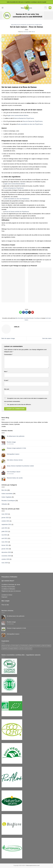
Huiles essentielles (23, 25)
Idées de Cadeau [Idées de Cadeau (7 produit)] (46, 646)
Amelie (33, 32)
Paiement (4, 597)
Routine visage (11, 442)
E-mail (6, 380)
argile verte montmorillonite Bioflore (18, 115)
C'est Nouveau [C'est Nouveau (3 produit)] (24, 646)
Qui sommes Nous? (8, 581)
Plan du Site (5, 605)
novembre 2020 (6, 556)
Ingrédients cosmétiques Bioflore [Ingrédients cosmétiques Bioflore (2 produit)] (10, 649)
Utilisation (4, 504)
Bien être (14, 25)
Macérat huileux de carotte (15, 478)
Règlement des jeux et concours (11, 591)
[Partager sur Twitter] (26, 312)
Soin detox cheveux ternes (15, 460)
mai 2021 (4, 535)
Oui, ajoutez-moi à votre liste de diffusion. (18, 404)
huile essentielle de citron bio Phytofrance (17, 199)
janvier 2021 (5, 549)
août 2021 (5, 528)
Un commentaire (12, 444)
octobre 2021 (5, 521)
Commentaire (8, 354)
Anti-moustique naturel (14, 472)
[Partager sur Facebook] (24, 312)
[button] (3, 8)
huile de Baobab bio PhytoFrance (24, 118)
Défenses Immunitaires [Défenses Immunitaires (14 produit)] (35, 646)
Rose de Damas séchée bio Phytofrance (17, 212)
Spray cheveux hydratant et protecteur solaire (20, 466)
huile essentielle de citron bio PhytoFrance (30, 124)
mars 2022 (5, 514)
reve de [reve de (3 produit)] (21, 649)
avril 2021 (4, 538)
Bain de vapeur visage (8, 338)
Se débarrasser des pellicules (16, 436)
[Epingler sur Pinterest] (33, 312)
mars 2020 (5, 563)
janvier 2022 (5, 518)
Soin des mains (47, 338)
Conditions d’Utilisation (8, 589)
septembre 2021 (6, 524)
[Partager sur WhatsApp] (21, 312)
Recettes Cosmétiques (35, 25)
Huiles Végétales (7, 497)
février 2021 (5, 545)
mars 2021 (5, 542)
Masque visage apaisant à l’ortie (16, 448)
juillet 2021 (5, 531)
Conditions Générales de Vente (11, 585)
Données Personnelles (8, 587)
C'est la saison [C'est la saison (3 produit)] (15, 646)
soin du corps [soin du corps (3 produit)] (28, 649)
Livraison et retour (7, 595)
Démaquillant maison (13, 454)
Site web (7, 389)
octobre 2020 (5, 559)
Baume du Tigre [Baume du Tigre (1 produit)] (6, 646)
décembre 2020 (6, 552)
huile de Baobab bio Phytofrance (14, 188)
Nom (6, 371)
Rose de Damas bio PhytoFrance (33, 121)
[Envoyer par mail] (29, 312)
